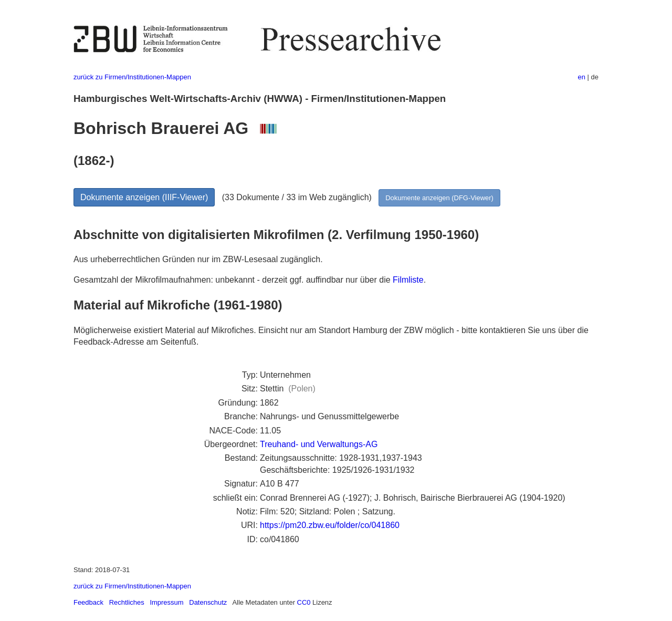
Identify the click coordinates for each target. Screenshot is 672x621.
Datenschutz (208, 602)
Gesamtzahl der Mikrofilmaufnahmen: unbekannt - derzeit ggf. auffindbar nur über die (233, 280)
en (582, 77)
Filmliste (408, 280)
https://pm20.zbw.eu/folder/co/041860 (330, 525)
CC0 (304, 602)
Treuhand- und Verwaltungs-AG (319, 444)
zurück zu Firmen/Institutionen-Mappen (132, 77)
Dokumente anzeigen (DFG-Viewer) (439, 198)
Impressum (166, 602)
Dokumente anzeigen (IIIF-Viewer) (144, 197)
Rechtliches (127, 602)
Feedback (88, 602)
